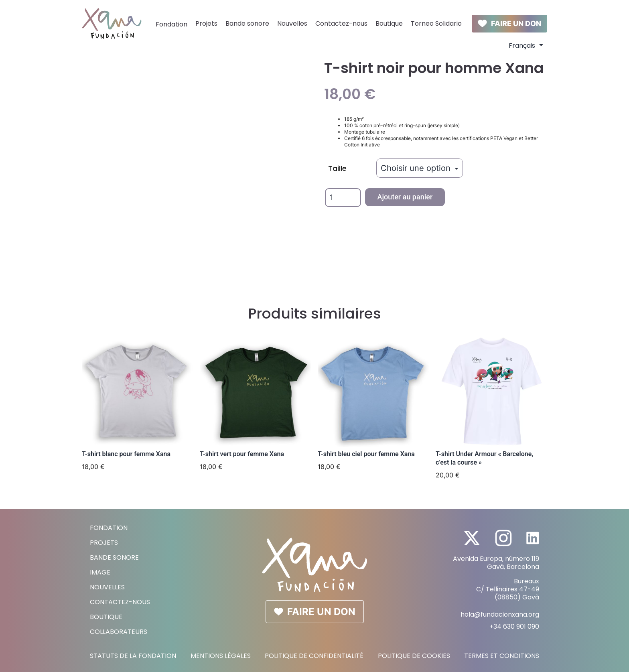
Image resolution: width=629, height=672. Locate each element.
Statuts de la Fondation (133, 656)
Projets (206, 23)
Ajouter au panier (405, 197)
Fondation (171, 24)
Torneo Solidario (436, 23)
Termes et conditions (502, 656)
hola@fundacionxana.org (500, 614)
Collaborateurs (119, 632)
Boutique (389, 23)
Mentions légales (221, 656)
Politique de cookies (414, 656)
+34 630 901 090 (514, 626)
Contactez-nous (341, 23)
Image (100, 572)
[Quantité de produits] (343, 198)
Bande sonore (247, 23)
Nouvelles (292, 23)
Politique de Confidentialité (314, 656)
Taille (337, 168)
